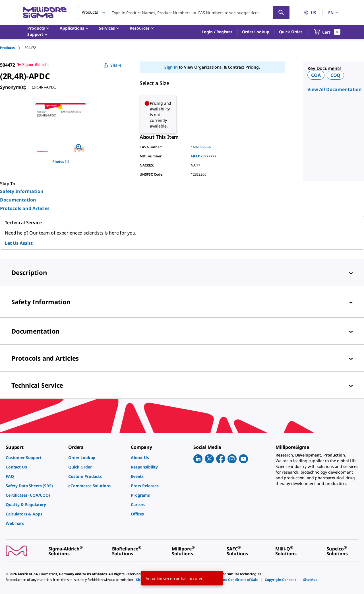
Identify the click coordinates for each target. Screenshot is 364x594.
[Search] (281, 13)
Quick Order (291, 32)
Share (112, 65)
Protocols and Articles (25, 208)
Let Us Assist (19, 243)
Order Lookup (256, 32)
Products (7, 48)
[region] (61, 129)
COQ (336, 75)
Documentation (18, 200)
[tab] (12, 48)
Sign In (171, 67)
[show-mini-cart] (327, 32)
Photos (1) (61, 162)
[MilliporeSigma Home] (45, 13)
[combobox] (184, 13)
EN (334, 13)
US (310, 13)
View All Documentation (335, 89)
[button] (217, 32)
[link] (34, 458)
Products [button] (90, 12)
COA (316, 75)
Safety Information (22, 191)
